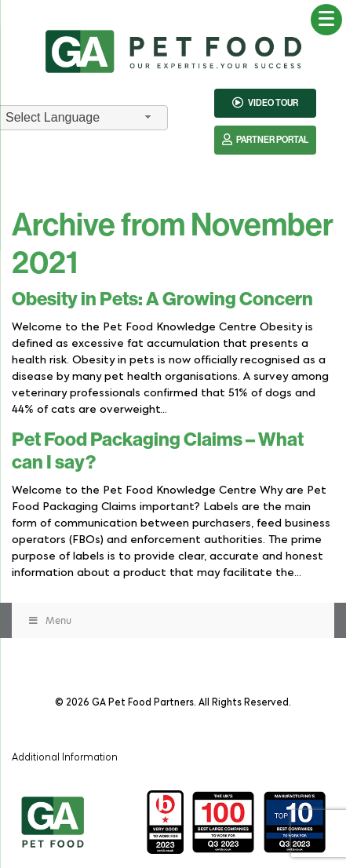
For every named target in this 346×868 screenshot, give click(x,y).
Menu (49, 620)
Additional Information (65, 756)
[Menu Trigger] (326, 20)
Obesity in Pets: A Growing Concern (162, 299)
